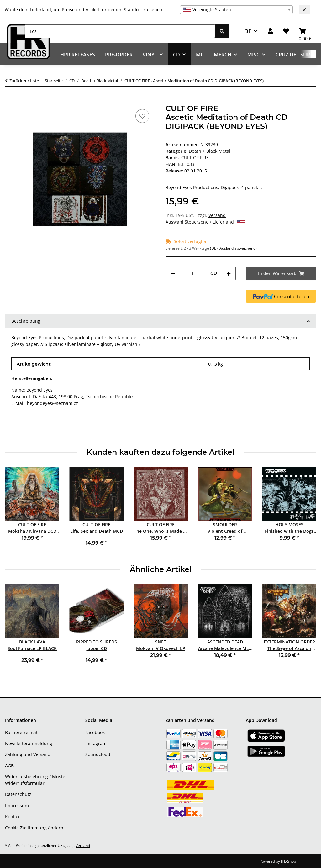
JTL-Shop (288, 861)
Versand (217, 215)
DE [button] (248, 31)
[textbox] (236, 10)
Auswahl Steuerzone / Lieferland (205, 222)
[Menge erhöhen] (229, 273)
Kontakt (13, 816)
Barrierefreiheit (21, 732)
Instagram (96, 743)
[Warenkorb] (305, 31)
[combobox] (236, 10)
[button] (270, 31)
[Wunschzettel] (286, 31)
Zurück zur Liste (24, 81)
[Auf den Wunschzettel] (142, 116)
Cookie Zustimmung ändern (34, 828)
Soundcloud (98, 754)
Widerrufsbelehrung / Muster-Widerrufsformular (37, 780)
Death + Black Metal (210, 151)
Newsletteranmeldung (29, 743)
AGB (9, 766)
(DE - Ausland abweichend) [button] (233, 248)
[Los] (120, 31)
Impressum (17, 805)
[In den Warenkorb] (10, 101)
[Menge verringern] (173, 273)
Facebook (95, 732)
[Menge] (193, 273)
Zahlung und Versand (28, 754)
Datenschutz (18, 794)
